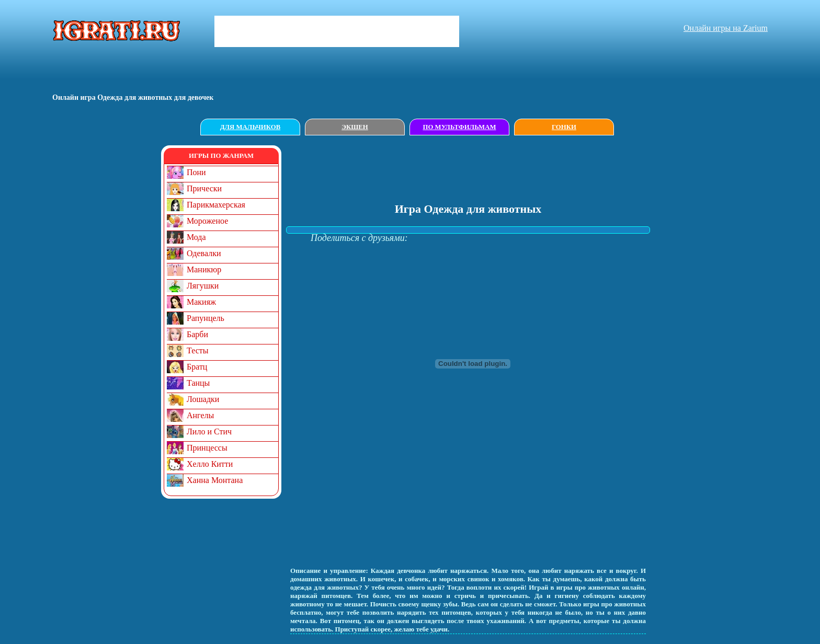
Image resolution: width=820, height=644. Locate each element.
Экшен (355, 127)
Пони (196, 172)
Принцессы (207, 448)
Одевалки (204, 253)
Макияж (201, 302)
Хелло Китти (210, 464)
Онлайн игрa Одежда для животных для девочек (133, 97)
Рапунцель (206, 318)
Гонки (564, 127)
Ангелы (200, 415)
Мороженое (207, 221)
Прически (204, 188)
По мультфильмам (459, 127)
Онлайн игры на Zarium (726, 28)
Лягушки (203, 286)
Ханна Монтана (215, 480)
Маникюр (204, 269)
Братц (197, 367)
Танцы (198, 383)
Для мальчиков (250, 127)
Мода (196, 237)
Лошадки (203, 399)
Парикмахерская (216, 205)
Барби (197, 334)
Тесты (198, 350)
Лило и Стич (209, 432)
